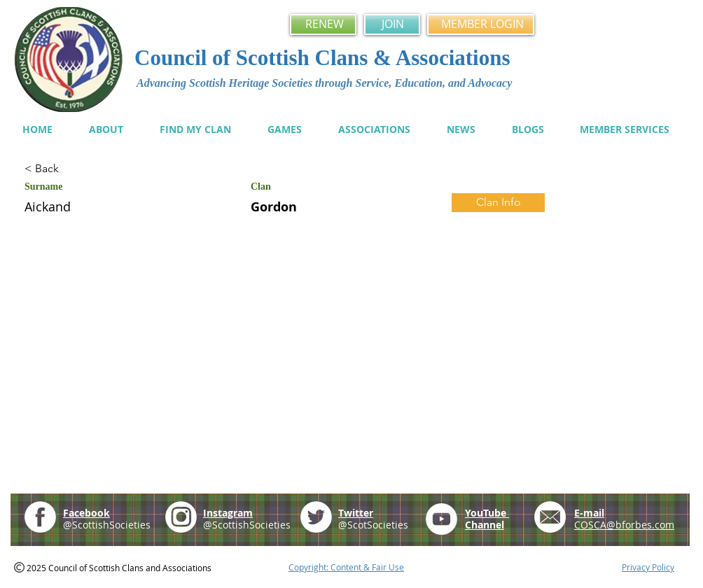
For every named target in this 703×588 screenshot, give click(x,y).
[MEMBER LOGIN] (481, 24)
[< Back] (74, 169)
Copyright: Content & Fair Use (346, 567)
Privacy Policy (648, 567)
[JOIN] (392, 24)
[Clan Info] (498, 203)
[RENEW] (323, 24)
